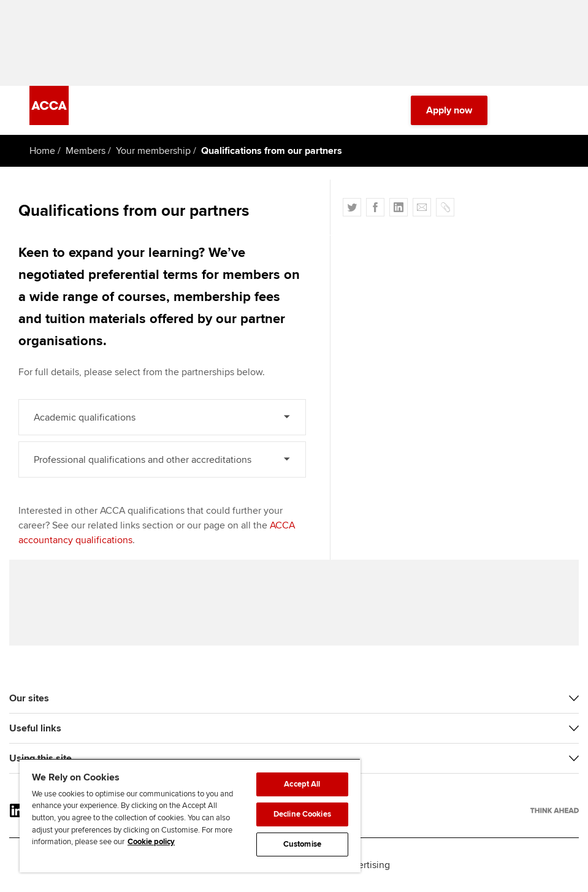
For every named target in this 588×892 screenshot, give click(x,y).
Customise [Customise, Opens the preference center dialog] (302, 844)
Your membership (153, 151)
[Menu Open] (551, 110)
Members (86, 151)
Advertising (366, 865)
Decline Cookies (302, 814)
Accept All (302, 784)
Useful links (35, 728)
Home (42, 151)
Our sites (29, 698)
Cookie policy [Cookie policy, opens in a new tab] (151, 842)
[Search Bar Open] (517, 110)
